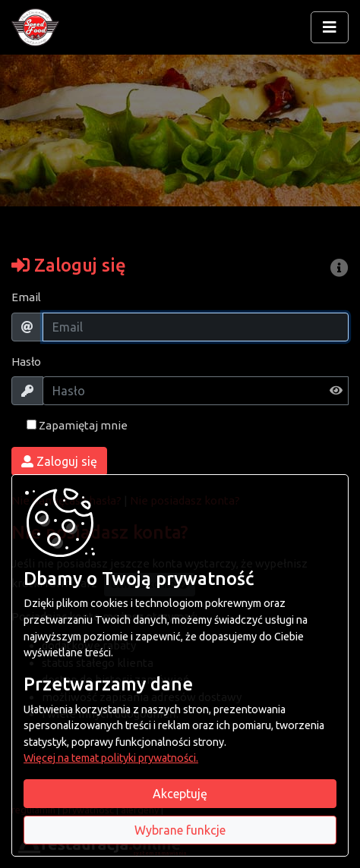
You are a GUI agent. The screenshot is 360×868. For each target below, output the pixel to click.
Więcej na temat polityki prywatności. (111, 758)
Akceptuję (180, 794)
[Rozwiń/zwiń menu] (330, 27)
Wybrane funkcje (180, 830)
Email (26, 297)
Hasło (26, 362)
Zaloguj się (59, 461)
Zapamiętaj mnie (77, 425)
